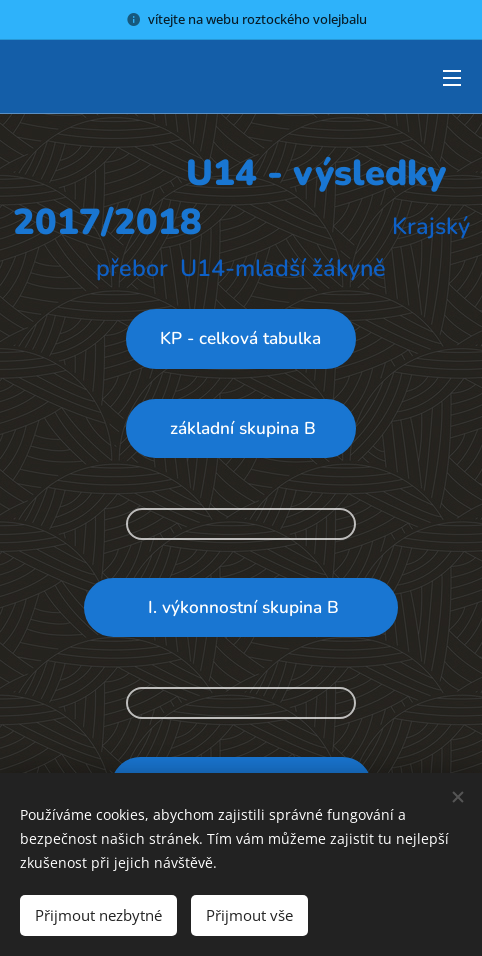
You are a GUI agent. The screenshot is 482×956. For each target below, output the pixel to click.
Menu (452, 78)
